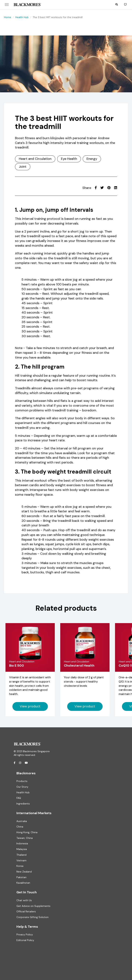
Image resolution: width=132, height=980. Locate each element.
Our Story (22, 787)
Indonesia (22, 843)
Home (8, 17)
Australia (22, 821)
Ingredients (23, 804)
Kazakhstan (23, 883)
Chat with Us (24, 900)
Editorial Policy (25, 940)
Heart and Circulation (35, 159)
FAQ (19, 798)
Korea (20, 866)
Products (22, 781)
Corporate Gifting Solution (32, 917)
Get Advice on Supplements (33, 906)
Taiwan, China (25, 838)
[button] (117, 4)
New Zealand (24, 872)
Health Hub (22, 17)
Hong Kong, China (27, 832)
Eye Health (69, 159)
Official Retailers (26, 911)
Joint (23, 167)
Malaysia (22, 849)
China (20, 827)
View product (30, 706)
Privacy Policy (25, 934)
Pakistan (21, 877)
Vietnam (21, 860)
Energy (92, 159)
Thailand (21, 855)
